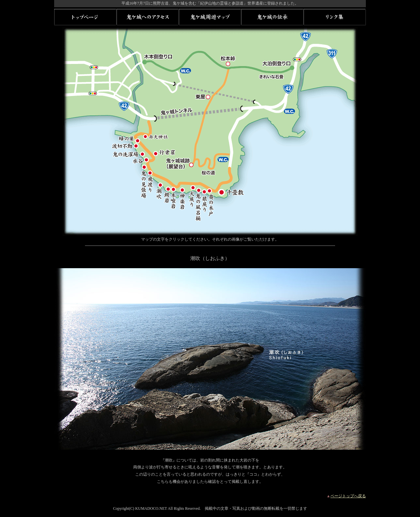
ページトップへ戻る (348, 496)
